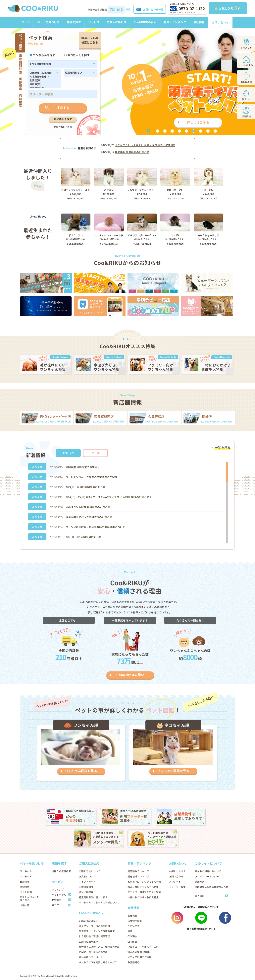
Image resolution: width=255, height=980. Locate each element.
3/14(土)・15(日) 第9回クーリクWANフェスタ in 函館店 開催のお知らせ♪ (109, 497)
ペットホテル (59, 895)
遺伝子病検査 (86, 892)
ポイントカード (87, 882)
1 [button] (158, 131)
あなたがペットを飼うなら (29, 899)
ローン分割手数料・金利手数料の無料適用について (95, 527)
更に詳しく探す (63, 119)
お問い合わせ (220, 22)
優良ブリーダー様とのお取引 (94, 926)
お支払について (87, 877)
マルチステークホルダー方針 (143, 947)
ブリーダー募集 (177, 887)
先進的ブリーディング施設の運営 (97, 931)
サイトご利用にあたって (208, 871)
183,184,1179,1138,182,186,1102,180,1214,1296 (43, 80)
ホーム (26, 22)
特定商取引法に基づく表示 (93, 897)
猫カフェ (57, 905)
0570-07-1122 (187, 9)
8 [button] (208, 131)
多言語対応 (133, 962)
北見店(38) (43, 81)
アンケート (175, 882)
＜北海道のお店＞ (43, 77)
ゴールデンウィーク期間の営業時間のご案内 (91, 477)
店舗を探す (74, 22)
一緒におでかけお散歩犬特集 (143, 897)
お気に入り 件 (228, 8)
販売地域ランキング (138, 877)
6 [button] (194, 131)
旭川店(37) (43, 84)
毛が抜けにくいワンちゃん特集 (144, 882)
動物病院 (57, 900)
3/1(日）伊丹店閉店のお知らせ (83, 537)
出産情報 (25, 882)
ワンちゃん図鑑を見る (81, 771)
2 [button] (165, 131)
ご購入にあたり (117, 22)
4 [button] (179, 131)
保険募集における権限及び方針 (212, 887)
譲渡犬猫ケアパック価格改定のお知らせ (89, 517)
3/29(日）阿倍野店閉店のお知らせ (85, 487)
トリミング (58, 890)
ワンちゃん (26, 871)
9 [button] (215, 131)
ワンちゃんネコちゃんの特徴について (99, 903)
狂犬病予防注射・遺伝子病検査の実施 (99, 947)
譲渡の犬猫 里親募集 (139, 952)
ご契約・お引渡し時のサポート (96, 952)
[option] (127, 81)
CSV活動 (132, 936)
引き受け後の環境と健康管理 (94, 936)
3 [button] (172, 131)
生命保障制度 (86, 887)
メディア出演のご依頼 (139, 957)
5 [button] (186, 131)
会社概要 (132, 916)
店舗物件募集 (135, 921)
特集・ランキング (175, 22)
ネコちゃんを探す (77, 55)
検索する (63, 108)
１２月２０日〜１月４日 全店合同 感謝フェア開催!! (145, 145)
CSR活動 (132, 942)
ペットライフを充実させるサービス (98, 962)
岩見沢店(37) (43, 88)
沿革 (130, 931)
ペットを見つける (48, 22)
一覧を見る (223, 448)
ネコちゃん (26, 877)
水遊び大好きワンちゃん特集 (143, 887)
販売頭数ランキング (138, 871)
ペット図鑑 (26, 892)
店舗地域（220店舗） (43, 73)
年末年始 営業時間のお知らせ (132, 152)
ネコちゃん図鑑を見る (173, 771)
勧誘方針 (200, 882)
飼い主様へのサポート (91, 957)
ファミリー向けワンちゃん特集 (144, 892)
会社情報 (199, 22)
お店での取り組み (88, 942)
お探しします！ (177, 871)
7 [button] (201, 131)
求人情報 (200, 896)
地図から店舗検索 (61, 871)
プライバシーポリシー (207, 877)
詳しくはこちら (198, 122)
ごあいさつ (133, 926)
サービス (94, 22)
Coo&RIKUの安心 (145, 22)
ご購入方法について (90, 871)
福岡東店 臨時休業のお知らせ (83, 467)
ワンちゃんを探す (42, 55)
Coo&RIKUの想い (130, 675)
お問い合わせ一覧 (150, 9)
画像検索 (25, 887)
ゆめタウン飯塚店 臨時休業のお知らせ (88, 507)
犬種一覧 (25, 905)
